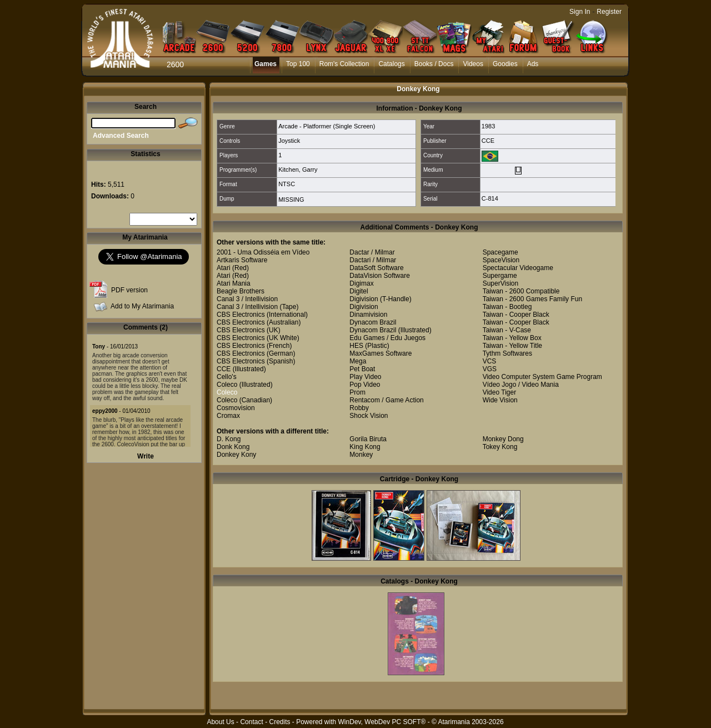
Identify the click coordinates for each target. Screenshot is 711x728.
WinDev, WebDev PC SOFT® (382, 722)
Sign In (580, 12)
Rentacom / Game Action (386, 400)
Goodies (505, 64)
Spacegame (500, 252)
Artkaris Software (242, 260)
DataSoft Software (376, 268)
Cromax (228, 416)
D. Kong (229, 439)
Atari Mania (234, 283)
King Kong (365, 447)
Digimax (361, 283)
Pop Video (365, 385)
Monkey (361, 455)
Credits (279, 722)
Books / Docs (434, 64)
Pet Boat (362, 369)
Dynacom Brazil (373, 322)
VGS (490, 369)
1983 (488, 126)
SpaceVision (501, 260)
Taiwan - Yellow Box (512, 338)
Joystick (289, 141)
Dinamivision (368, 315)
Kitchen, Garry (298, 169)
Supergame (500, 276)
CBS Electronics (241, 315)
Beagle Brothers (241, 291)
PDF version (129, 290)
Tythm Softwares (507, 353)
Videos (473, 64)
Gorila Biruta (368, 439)
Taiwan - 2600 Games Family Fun (532, 299)
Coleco (227, 385)
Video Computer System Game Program (542, 377)
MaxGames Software (380, 353)
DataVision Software (380, 276)
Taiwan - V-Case (507, 330)
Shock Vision (369, 416)
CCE (488, 141)
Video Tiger (500, 392)
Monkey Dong (503, 439)
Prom (357, 392)
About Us (220, 722)
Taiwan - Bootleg (507, 307)
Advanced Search (121, 136)
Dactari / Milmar (373, 260)
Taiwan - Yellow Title (512, 346)
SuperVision (501, 283)
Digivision (364, 299)
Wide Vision (500, 400)
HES (356, 346)
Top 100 (298, 64)
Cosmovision (236, 408)
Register (609, 12)
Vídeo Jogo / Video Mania (521, 385)
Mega (358, 361)
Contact (251, 722)
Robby (359, 408)
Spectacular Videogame (518, 268)
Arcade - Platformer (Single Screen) (327, 126)
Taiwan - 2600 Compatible (521, 291)
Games (266, 64)
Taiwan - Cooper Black (516, 315)
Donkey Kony (236, 455)
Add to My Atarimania (142, 306)
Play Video (365, 377)
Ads (533, 64)
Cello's (227, 377)
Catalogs (391, 64)
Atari (224, 268)
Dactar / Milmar (372, 252)
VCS (490, 361)
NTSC (287, 184)
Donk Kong (233, 447)
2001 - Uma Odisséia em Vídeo (263, 252)
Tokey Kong (500, 447)
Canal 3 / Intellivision (247, 299)
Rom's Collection (344, 64)
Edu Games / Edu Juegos (387, 338)
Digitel (359, 291)
